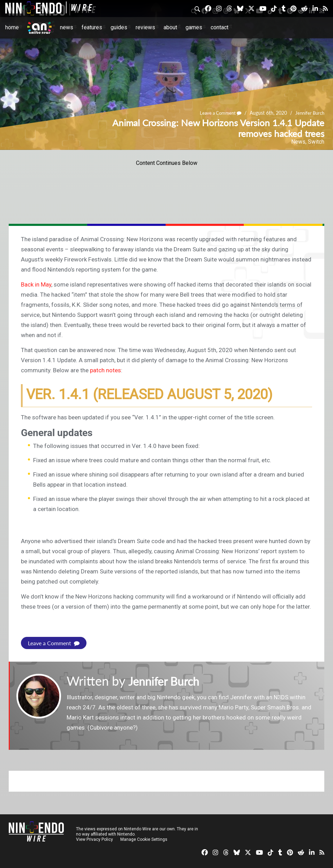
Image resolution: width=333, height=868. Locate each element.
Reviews (145, 27)
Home (12, 27)
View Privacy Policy (94, 839)
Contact (220, 27)
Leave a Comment (217, 113)
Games (194, 27)
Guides (119, 27)
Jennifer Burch (309, 113)
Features (92, 27)
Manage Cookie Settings (145, 839)
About (170, 27)
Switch (316, 142)
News (67, 27)
